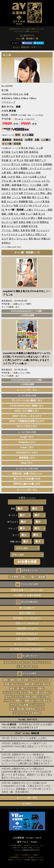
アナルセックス (32, 193)
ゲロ (34, 222)
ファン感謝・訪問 (39, 185)
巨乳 (26, 152)
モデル (9, 697)
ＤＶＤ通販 (28, 135)
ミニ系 (39, 148)
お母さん (30, 235)
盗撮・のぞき (8, 177)
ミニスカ (16, 218)
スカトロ (26, 218)
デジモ (34, 156)
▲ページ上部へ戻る (27, 390)
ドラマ (15, 193)
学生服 (5, 160)
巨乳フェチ (41, 235)
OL (3, 210)
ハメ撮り (46, 140)
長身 (7, 684)
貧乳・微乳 (12, 173)
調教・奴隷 (11, 185)
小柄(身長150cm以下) (27, 628)
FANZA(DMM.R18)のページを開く (27, 311)
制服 (24, 197)
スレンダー (12, 202)
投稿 (4, 197)
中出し (32, 148)
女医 (23, 230)
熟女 (48, 202)
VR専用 (29, 140)
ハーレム (36, 181)
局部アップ (40, 160)
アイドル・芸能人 (11, 230)
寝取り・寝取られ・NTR (28, 701)
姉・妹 (12, 181)
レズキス (42, 177)
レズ (39, 168)
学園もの (46, 239)
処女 (28, 230)
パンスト (6, 218)
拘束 (16, 206)
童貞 (4, 226)
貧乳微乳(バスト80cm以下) (27, 618)
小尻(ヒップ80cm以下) (27, 639)
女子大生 (33, 226)
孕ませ (46, 701)
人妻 (4, 173)
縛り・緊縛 (37, 218)
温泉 (35, 214)
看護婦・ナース (29, 168)
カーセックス (14, 226)
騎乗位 (22, 173)
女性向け (6, 243)
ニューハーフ (37, 705)
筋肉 (27, 684)
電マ (34, 197)
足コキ (42, 214)
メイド (46, 206)
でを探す (27, 406)
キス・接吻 (19, 214)
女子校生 (6, 152)
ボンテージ (7, 222)
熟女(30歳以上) (27, 613)
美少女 (24, 148)
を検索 (27, 479)
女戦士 (22, 222)
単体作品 (18, 140)
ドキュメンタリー (11, 168)
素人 (47, 197)
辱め (9, 197)
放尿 (32, 160)
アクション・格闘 (43, 210)
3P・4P (12, 160)
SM (30, 206)
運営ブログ (23, 842)
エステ (5, 239)
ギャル (23, 692)
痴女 (21, 152)
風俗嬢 (42, 577)
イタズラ (26, 181)
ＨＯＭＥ (27, 804)
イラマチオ (37, 164)
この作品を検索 (27, 315)
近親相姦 (48, 164)
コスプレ (46, 181)
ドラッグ (37, 206)
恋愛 (33, 230)
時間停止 (44, 222)
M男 (21, 193)
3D (3, 185)
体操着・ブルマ (37, 189)
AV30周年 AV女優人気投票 (27, 595)
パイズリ (23, 206)
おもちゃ (31, 173)
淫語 (26, 160)
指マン (49, 189)
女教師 (24, 226)
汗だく (26, 185)
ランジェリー (43, 230)
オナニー (26, 156)
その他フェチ (8, 156)
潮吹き (15, 189)
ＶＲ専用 (14, 577)
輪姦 (19, 185)
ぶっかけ (47, 168)
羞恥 (29, 197)
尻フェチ (16, 164)
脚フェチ (23, 189)
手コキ (20, 160)
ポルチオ (48, 218)
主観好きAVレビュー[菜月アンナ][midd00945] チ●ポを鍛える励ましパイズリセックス (27, 746)
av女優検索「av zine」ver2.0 (27, 838)
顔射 (38, 173)
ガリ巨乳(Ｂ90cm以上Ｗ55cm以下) (27, 649)
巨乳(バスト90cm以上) (27, 623)
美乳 (31, 239)
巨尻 (26, 680)
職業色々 (6, 189)
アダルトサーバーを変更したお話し (29, 738)
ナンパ (29, 214)
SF (38, 222)
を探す (27, 442)
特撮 (29, 222)
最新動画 (7, 140)
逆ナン (12, 239)
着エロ (37, 239)
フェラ (15, 152)
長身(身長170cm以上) (27, 634)
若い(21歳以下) (27, 608)
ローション (22, 239)
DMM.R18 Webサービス (31, 850)
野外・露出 (46, 193)
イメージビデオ (21, 713)
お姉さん (26, 164)
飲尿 (4, 202)
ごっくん (16, 197)
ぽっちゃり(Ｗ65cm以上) (27, 644)
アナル (5, 181)
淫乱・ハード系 (37, 202)
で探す (27, 400)
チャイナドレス (10, 235)
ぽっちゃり (17, 684)
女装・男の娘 (17, 709)
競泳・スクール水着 (26, 177)
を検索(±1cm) (27, 474)
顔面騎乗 (23, 202)
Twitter (34, 842)
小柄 (19, 181)
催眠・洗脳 (7, 214)
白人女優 (24, 705)
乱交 (18, 156)
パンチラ (6, 193)
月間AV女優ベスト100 (27, 590)
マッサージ (7, 206)
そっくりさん (10, 692)
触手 (16, 222)
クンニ (41, 197)
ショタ (22, 235)
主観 (37, 140)
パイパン (6, 164)
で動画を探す (27, 426)
